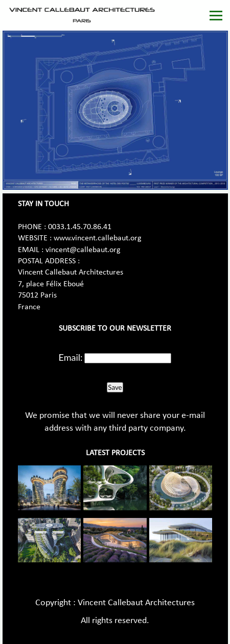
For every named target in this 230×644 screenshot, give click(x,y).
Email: (71, 357)
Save (115, 387)
